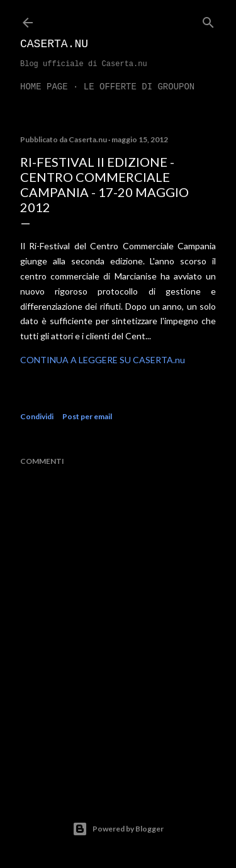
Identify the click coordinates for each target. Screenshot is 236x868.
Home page (44, 87)
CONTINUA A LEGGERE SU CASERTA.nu (103, 360)
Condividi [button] (37, 416)
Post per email (87, 416)
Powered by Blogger (118, 829)
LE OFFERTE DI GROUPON (139, 87)
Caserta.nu (54, 44)
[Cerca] (208, 20)
